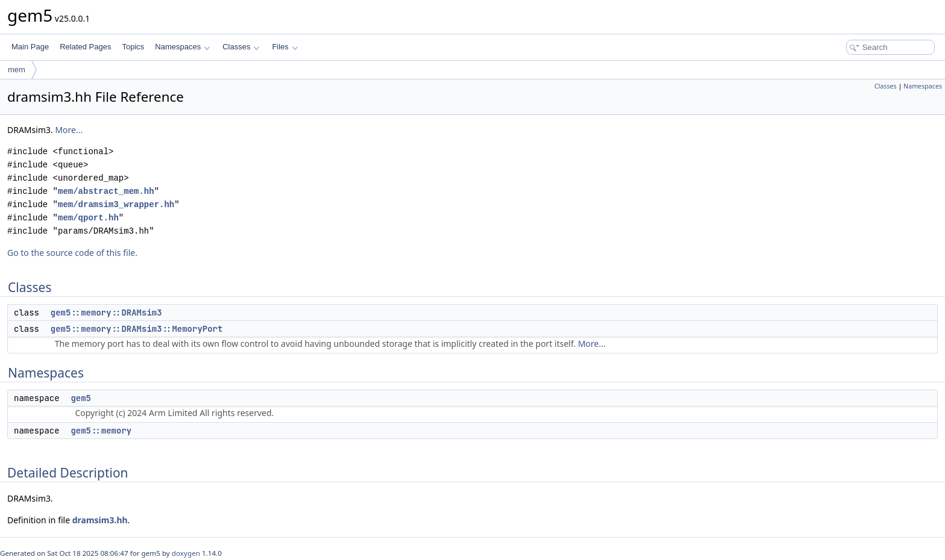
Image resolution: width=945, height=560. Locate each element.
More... (69, 130)
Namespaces (182, 47)
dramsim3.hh (100, 520)
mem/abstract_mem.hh (106, 191)
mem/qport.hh (88, 218)
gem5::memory (101, 431)
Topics (133, 47)
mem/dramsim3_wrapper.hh (116, 204)
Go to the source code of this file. (72, 253)
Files (285, 47)
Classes (241, 47)
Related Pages (85, 47)
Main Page (30, 47)
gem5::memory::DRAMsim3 (106, 313)
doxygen (186, 553)
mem (17, 70)
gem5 (81, 398)
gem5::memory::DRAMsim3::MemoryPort (137, 329)
